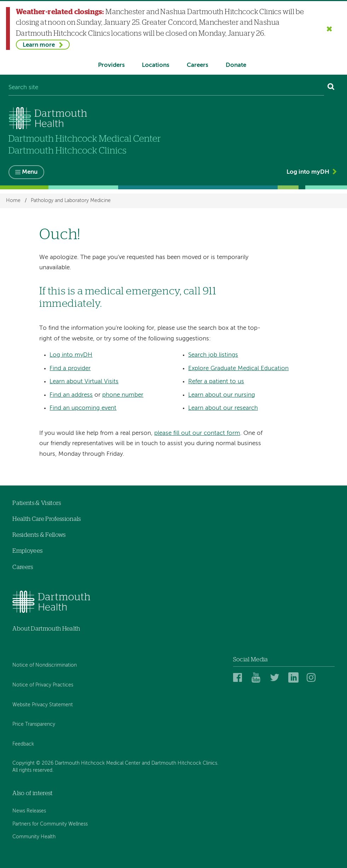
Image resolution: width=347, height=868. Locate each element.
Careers (198, 65)
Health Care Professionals (47, 519)
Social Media (251, 659)
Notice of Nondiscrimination (45, 665)
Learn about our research (223, 408)
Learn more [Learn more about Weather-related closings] (39, 45)
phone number (123, 395)
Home (13, 201)
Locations (156, 65)
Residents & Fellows (39, 535)
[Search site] (166, 88)
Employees (27, 551)
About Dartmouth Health (46, 629)
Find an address (71, 395)
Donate (236, 65)
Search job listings (213, 355)
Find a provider (70, 369)
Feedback (23, 744)
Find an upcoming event (83, 408)
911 (210, 291)
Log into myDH (308, 172)
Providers (111, 65)
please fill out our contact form (197, 433)
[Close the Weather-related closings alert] (329, 28)
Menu (30, 173)
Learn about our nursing (222, 395)
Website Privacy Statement (43, 705)
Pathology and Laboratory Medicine (71, 201)
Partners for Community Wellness (50, 824)
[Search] (331, 88)
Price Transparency (34, 725)
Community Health (34, 837)
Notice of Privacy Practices (43, 685)
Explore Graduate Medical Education (238, 369)
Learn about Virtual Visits (84, 382)
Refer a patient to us (216, 382)
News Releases (29, 811)
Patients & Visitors (37, 503)
